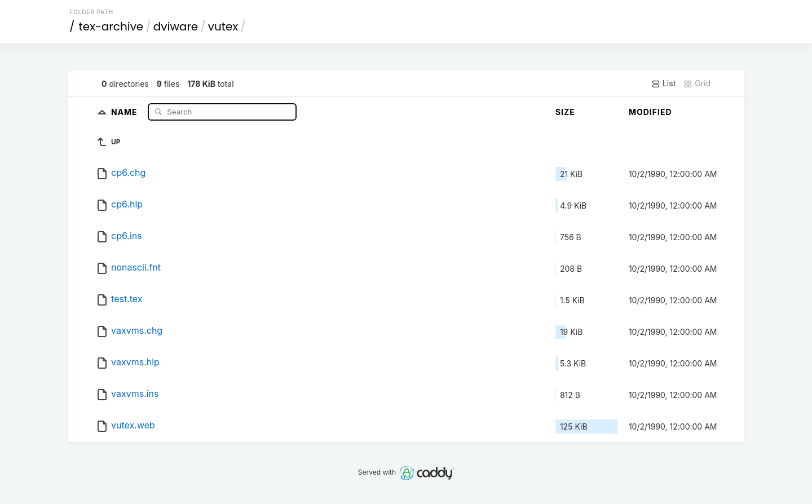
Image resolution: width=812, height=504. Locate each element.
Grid (697, 83)
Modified (650, 112)
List (663, 83)
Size (565, 112)
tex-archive (111, 26)
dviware (176, 26)
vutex (223, 26)
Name (125, 111)
